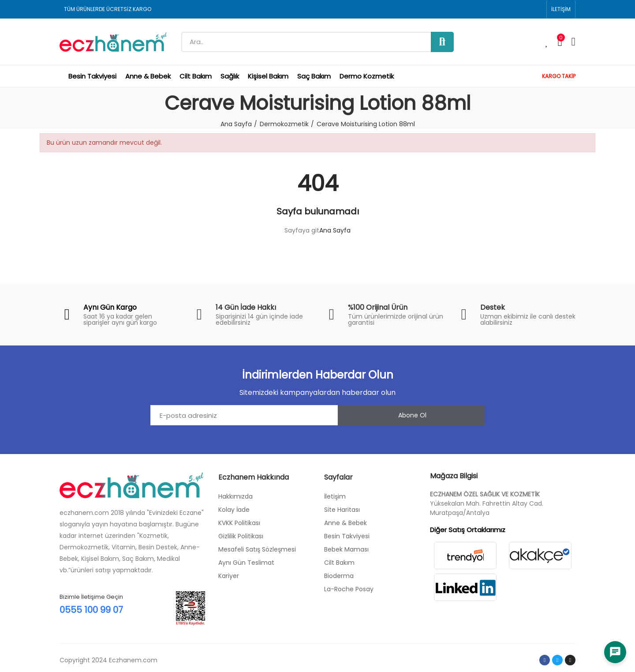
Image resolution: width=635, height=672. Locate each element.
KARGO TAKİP (559, 76)
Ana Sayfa (335, 230)
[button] (561, 9)
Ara (442, 42)
